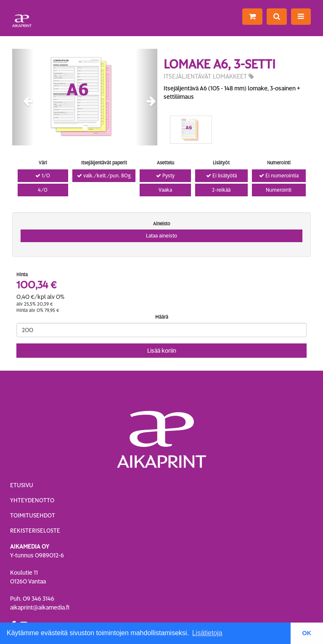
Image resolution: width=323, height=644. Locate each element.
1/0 (43, 176)
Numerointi (279, 190)
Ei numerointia (279, 176)
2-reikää (221, 190)
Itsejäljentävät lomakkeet (209, 77)
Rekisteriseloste (35, 531)
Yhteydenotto (32, 500)
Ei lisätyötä (221, 176)
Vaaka (165, 190)
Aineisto (162, 224)
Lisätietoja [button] (207, 633)
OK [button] (307, 633)
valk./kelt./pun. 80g (104, 176)
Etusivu (22, 485)
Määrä (162, 317)
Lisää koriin (162, 351)
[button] (23, 97)
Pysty (165, 176)
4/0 (43, 190)
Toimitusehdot (33, 515)
